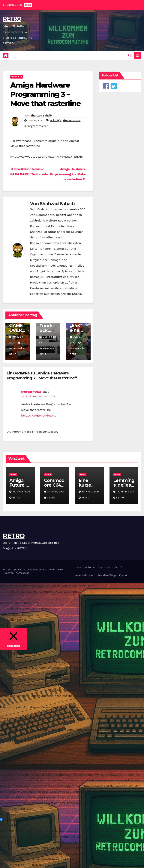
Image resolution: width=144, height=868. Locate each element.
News (13, 474)
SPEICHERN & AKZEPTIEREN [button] (21, 865)
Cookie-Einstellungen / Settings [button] (27, 608)
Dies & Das (17, 77)
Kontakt (124, 575)
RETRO (12, 19)
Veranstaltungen (84, 575)
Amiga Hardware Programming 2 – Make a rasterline (68, 174)
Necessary (12, 820)
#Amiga (56, 120)
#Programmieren (36, 126)
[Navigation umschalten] (137, 55)
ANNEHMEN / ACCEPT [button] (17, 614)
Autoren (90, 567)
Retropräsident (17, 349)
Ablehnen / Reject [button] (13, 620)
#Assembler (72, 120)
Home (78, 567)
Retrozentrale (31, 392)
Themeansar (22, 573)
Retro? (119, 567)
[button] (130, 56)
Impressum (105, 567)
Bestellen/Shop (107, 575)
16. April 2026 (22, 492)
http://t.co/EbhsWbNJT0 (39, 416)
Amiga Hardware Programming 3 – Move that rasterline (45, 94)
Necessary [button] (7, 814)
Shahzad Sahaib (41, 116)
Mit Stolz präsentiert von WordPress (25, 570)
